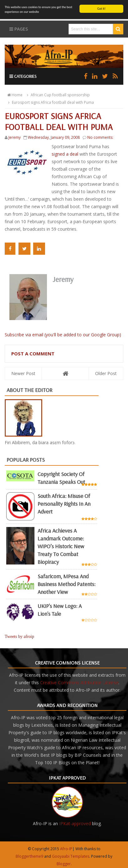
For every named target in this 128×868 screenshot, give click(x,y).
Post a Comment (33, 354)
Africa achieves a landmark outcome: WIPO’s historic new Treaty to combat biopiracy (61, 546)
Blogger (64, 864)
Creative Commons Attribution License (79, 682)
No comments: (100, 137)
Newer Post (23, 373)
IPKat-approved (75, 823)
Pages (19, 29)
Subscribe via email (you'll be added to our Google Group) (63, 335)
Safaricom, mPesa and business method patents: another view (67, 584)
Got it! (102, 9)
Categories (23, 76)
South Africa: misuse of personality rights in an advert (64, 504)
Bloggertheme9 (29, 856)
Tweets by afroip (19, 637)
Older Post (106, 373)
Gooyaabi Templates (71, 856)
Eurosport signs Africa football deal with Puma (50, 102)
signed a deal (66, 154)
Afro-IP (66, 849)
